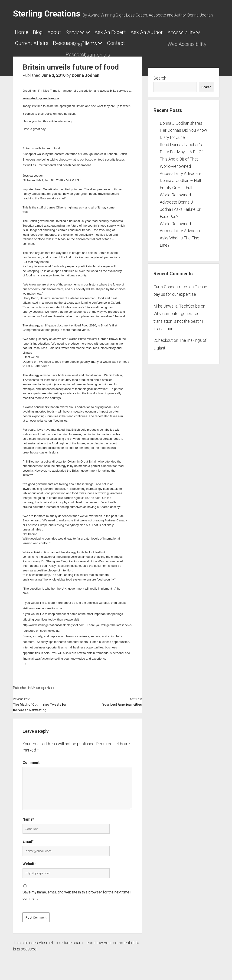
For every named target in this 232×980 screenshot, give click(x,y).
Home (22, 32)
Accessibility (195, 32)
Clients (94, 42)
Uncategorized (43, 685)
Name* (28, 817)
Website (29, 861)
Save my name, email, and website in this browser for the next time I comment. (77, 893)
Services (82, 32)
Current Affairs (32, 42)
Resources (67, 42)
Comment (31, 760)
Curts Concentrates (171, 284)
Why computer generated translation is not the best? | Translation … (178, 318)
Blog (40, 32)
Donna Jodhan (86, 72)
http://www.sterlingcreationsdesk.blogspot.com (54, 622)
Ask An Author (158, 32)
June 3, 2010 (53, 72)
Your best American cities (122, 702)
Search (160, 75)
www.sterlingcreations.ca (41, 96)
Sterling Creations (47, 14)
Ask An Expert (119, 32)
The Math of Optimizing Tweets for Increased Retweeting (40, 705)
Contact (123, 42)
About (59, 32)
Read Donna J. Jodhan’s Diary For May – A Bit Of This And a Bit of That (181, 149)
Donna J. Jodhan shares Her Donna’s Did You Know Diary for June (183, 128)
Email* (28, 839)
